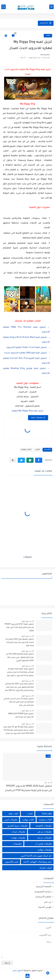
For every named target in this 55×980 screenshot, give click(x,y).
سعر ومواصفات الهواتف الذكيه (37, 862)
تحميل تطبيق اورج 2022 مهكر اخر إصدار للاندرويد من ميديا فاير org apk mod (20, 643)
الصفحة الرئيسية (44, 886)
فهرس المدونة (45, 907)
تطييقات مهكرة (45, 850)
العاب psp (13, 814)
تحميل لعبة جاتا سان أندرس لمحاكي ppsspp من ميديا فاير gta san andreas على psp (19, 702)
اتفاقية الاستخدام (43, 897)
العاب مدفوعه (45, 820)
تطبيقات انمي (11, 820)
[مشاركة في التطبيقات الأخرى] (13, 460)
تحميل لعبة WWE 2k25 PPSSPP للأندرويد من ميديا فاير (21, 715)
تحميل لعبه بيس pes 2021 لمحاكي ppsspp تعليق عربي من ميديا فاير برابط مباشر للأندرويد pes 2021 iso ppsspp (19, 688)
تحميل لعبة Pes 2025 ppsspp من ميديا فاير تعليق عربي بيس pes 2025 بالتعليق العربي (20, 657)
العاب (48, 36)
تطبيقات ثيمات (18, 832)
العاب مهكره (26, 450)
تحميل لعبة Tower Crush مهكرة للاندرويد (27, 348)
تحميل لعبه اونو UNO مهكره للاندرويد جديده (26, 353)
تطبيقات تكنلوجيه (44, 826)
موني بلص (17, 971)
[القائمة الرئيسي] (51, 7)
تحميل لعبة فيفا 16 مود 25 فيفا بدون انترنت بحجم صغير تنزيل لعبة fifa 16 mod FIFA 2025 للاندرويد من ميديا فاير (18, 731)
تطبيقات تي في (44, 832)
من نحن (48, 902)
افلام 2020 (47, 814)
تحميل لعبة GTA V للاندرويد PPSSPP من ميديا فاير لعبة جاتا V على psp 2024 (19, 628)
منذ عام (47, 783)
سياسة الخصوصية (43, 891)
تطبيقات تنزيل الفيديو (18, 826)
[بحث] (4, 7)
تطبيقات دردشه (44, 838)
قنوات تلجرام (46, 868)
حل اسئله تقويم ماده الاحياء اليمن (36, 856)
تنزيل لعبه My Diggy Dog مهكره (27, 411)
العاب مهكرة (28, 820)
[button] (39, 460)
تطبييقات (17, 844)
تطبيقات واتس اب (43, 844)
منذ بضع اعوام (27, 621)
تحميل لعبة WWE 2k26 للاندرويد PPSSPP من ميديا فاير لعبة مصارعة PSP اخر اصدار (29, 788)
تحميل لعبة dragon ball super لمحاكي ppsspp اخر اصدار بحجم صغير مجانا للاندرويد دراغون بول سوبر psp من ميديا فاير (20, 673)
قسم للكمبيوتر (12, 862)
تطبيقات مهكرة (18, 838)
